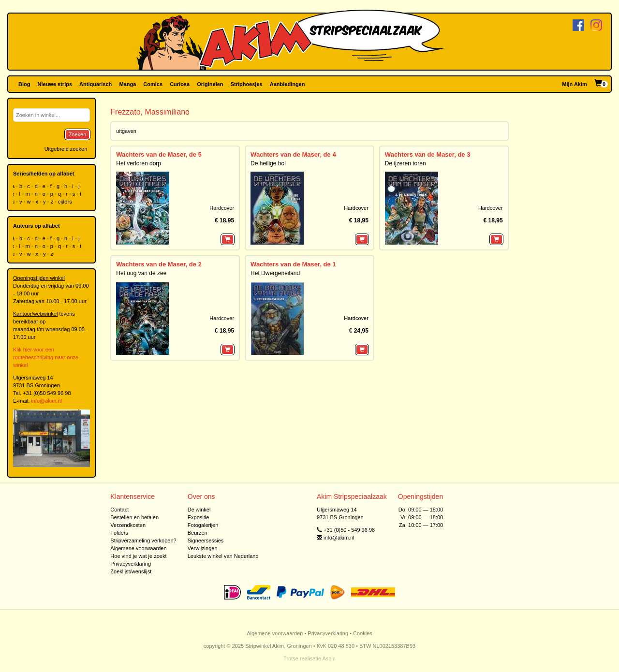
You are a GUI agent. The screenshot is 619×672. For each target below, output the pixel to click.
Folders (119, 533)
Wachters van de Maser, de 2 (159, 264)
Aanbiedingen (287, 84)
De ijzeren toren (405, 163)
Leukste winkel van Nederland (223, 556)
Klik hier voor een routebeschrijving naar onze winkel (46, 357)
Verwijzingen (203, 548)
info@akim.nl (46, 401)
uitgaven (126, 131)
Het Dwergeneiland (275, 273)
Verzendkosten (128, 525)
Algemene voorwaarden (138, 548)
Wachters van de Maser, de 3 (428, 154)
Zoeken (78, 134)
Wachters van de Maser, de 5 (159, 154)
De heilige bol (268, 163)
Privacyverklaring (131, 564)
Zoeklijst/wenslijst (131, 571)
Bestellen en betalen (134, 517)
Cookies (363, 633)
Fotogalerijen (203, 525)
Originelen (210, 84)
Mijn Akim (575, 84)
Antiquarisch (96, 84)
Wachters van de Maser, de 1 (293, 264)
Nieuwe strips (55, 84)
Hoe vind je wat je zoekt (138, 556)
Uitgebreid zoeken (66, 149)
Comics (153, 84)
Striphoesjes (247, 84)
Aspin (329, 658)
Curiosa (180, 84)
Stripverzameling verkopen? (143, 541)
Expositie (199, 517)
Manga (127, 84)
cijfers (66, 202)
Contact (119, 510)
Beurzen (198, 533)
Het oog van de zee (141, 273)
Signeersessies (206, 541)
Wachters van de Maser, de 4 (293, 154)
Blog (24, 84)
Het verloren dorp (139, 163)
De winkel (199, 510)
